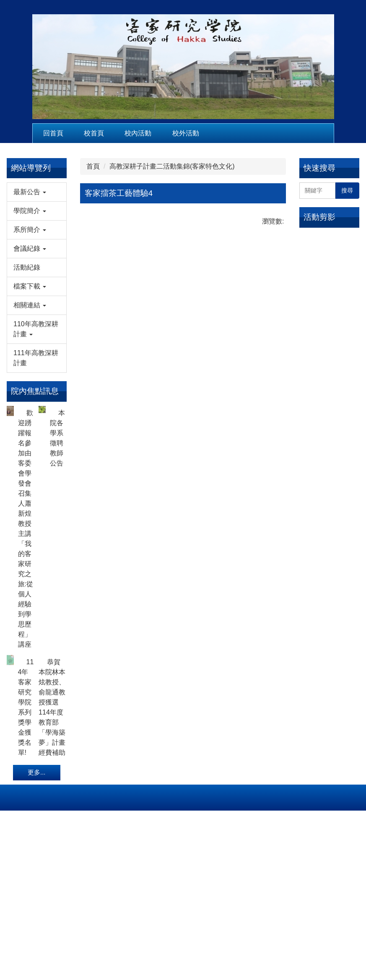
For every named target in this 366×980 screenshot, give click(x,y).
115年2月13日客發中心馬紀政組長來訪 (329, 345)
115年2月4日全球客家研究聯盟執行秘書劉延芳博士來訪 (327, 287)
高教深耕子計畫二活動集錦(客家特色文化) (172, 166)
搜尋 (347, 190)
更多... (37, 873)
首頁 (93, 166)
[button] (37, 192)
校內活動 (138, 133)
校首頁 (94, 133)
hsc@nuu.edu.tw (183, 933)
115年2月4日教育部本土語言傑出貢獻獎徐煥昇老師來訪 (327, 241)
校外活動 (186, 133)
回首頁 (53, 133)
